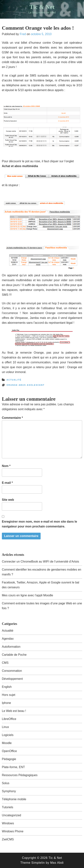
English (7, 687)
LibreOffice (9, 719)
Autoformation (11, 647)
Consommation (12, 671)
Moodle (7, 743)
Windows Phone (13, 831)
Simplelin (38, 863)
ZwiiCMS (8, 839)
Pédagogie (9, 759)
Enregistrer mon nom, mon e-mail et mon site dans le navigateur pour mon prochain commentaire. (39, 524)
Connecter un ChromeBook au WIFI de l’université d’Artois (40, 562)
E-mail (7, 483)
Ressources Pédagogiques (20, 775)
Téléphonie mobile (14, 799)
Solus (6, 783)
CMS (5, 663)
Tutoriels (8, 807)
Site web (8, 500)
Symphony (9, 791)
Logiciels (8, 735)
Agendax (8, 639)
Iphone (6, 703)
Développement (12, 679)
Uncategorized (11, 815)
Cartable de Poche (14, 655)
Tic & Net (42, 7)
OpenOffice (9, 751)
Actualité (14, 380)
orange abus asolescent (26, 385)
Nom (6, 466)
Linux (5, 727)
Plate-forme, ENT (13, 767)
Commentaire (12, 418)
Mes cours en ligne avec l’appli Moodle (27, 595)
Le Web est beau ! (14, 711)
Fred (23, 34)
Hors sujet (9, 695)
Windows (8, 823)
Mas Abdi (57, 863)
